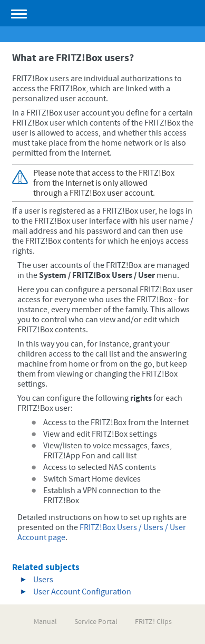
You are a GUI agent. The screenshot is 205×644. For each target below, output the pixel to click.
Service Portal (96, 622)
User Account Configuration (82, 592)
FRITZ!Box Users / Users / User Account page (102, 532)
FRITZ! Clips (153, 622)
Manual (45, 622)
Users (43, 580)
